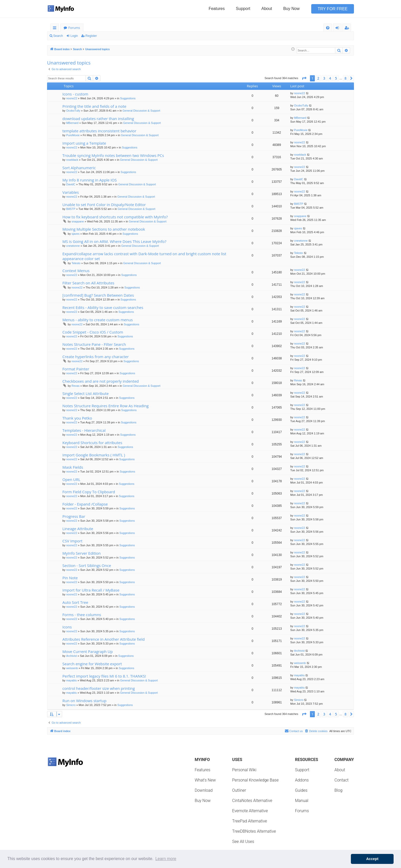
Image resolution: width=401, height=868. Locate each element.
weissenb (72, 668)
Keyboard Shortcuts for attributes (92, 443)
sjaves (76, 234)
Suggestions (128, 98)
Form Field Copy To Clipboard (89, 492)
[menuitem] (328, 28)
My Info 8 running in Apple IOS (90, 180)
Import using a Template (84, 143)
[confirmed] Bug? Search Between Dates (98, 295)
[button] (304, 78)
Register (91, 36)
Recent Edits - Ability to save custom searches (103, 307)
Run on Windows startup (84, 701)
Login (74, 36)
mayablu (72, 680)
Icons (67, 627)
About (267, 9)
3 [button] (324, 78)
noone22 (72, 98)
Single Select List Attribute (86, 393)
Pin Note (70, 578)
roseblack (72, 160)
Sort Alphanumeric (79, 168)
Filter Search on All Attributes (88, 283)
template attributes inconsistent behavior (99, 131)
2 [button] (318, 78)
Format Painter (76, 369)
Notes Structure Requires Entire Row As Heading (105, 406)
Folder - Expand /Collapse (85, 504)
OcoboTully (73, 111)
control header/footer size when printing (99, 688)
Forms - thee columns (82, 615)
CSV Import (72, 541)
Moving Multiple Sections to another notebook (104, 229)
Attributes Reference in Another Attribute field (104, 639)
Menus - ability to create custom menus (98, 320)
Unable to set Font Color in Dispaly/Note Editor (104, 205)
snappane (78, 221)
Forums (74, 28)
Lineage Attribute (78, 529)
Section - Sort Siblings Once (87, 565)
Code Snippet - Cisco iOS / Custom (93, 332)
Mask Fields (73, 467)
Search (58, 36)
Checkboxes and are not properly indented (101, 381)
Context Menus (76, 271)
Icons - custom (75, 94)
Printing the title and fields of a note (94, 106)
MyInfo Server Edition (82, 553)
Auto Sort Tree (75, 602)
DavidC (71, 184)
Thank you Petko (77, 418)
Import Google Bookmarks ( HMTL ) (94, 455)
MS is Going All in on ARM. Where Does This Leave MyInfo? (114, 241)
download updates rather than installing (98, 119)
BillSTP (71, 209)
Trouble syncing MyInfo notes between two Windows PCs (113, 155)
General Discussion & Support (141, 111)
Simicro (71, 705)
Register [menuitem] (348, 29)
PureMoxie (73, 135)
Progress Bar (74, 516)
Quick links (56, 29)
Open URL (71, 479)
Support (243, 9)
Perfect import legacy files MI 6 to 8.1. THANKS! (104, 676)
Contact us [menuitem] (294, 731)
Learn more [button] (166, 859)
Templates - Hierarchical (84, 430)
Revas (76, 386)
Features (217, 9)
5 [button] (336, 78)
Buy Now (291, 9)
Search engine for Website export (92, 664)
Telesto (76, 263)
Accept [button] (372, 859)
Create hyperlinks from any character (96, 357)
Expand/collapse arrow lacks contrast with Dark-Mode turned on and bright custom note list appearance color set (144, 256)
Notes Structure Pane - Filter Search (94, 344)
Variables (71, 192)
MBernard (72, 123)
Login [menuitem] (338, 29)
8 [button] (346, 78)
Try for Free (333, 9)
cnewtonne (73, 246)
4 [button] (330, 78)
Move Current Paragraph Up (88, 651)
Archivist (72, 656)
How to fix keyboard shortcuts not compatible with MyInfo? (115, 217)
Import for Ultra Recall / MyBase (91, 590)
